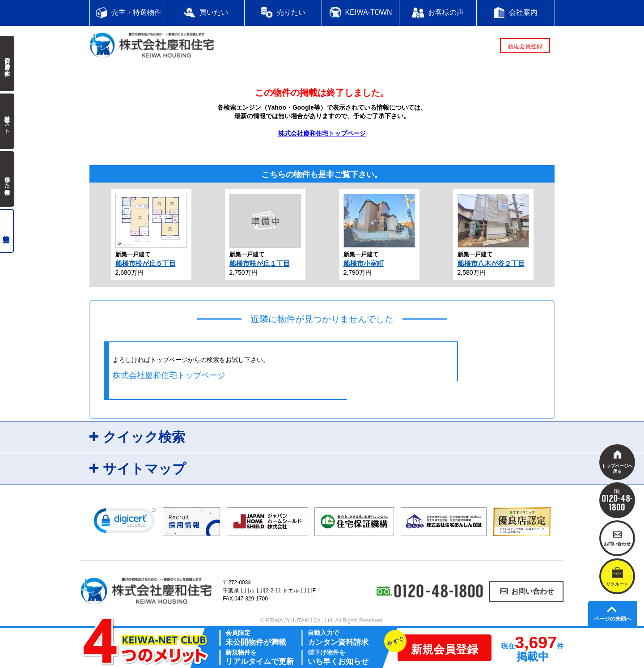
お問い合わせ (533, 591)
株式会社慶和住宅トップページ (322, 133)
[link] (125, 523)
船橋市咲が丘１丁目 (260, 263)
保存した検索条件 (7, 179)
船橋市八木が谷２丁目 (491, 263)
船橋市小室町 (364, 263)
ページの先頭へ (613, 619)
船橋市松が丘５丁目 (146, 263)
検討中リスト (7, 121)
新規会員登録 (525, 46)
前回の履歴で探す (7, 64)
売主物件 (7, 231)
